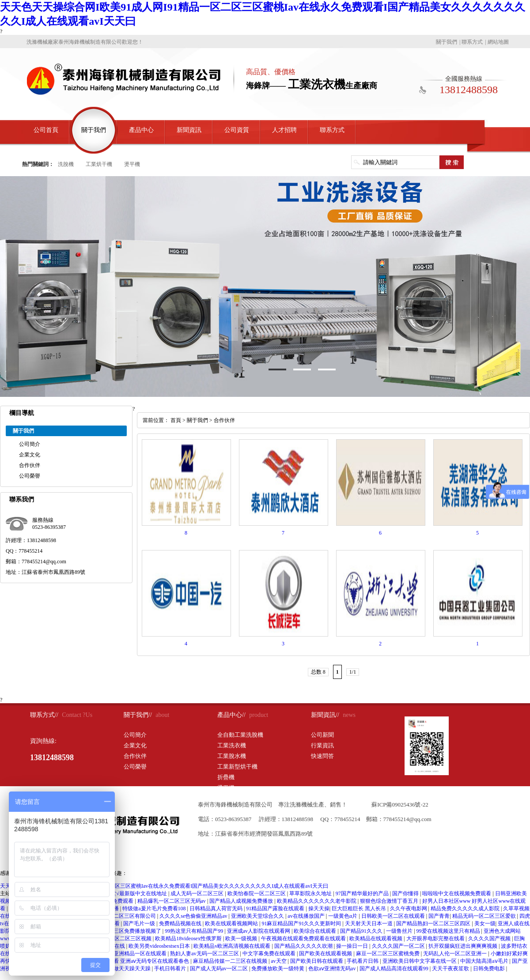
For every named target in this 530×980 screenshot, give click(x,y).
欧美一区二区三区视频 (126, 939)
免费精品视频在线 (181, 923)
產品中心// (231, 715)
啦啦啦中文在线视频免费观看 (457, 893)
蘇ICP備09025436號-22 (400, 805)
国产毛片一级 (140, 923)
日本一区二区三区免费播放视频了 (122, 931)
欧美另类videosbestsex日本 (160, 946)
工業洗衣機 (232, 745)
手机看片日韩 (363, 961)
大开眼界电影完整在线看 (436, 939)
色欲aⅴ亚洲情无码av (333, 969)
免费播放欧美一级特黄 (278, 969)
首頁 (176, 420)
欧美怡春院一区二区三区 (257, 893)
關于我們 (447, 42)
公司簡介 (30, 444)
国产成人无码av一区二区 (220, 969)
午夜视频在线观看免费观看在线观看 (304, 939)
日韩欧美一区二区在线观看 (394, 916)
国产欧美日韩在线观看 (317, 961)
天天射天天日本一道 (369, 923)
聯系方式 (472, 42)
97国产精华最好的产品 (363, 893)
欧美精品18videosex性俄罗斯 (189, 939)
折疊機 (226, 777)
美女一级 (485, 923)
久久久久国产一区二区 (399, 946)
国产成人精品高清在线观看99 (395, 969)
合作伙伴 (30, 465)
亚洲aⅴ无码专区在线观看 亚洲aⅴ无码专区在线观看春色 (126, 961)
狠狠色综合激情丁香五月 (390, 901)
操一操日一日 (353, 946)
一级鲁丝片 (400, 931)
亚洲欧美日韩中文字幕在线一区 (420, 961)
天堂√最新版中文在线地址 (137, 893)
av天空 (279, 961)
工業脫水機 (232, 756)
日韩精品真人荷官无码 (217, 908)
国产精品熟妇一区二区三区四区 (434, 923)
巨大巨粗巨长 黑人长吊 (360, 908)
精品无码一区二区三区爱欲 (485, 916)
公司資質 (237, 130)
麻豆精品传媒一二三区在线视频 (231, 961)
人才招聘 (284, 130)
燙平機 (132, 164)
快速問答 (322, 756)
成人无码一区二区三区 (198, 893)
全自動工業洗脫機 (240, 735)
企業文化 (30, 455)
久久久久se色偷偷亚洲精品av (194, 916)
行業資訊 (322, 745)
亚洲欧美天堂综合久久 (258, 916)
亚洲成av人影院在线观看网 (259, 931)
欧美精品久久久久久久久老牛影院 (317, 901)
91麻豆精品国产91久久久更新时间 (302, 923)
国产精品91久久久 (362, 931)
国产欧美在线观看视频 (326, 954)
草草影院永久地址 (311, 893)
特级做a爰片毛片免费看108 (155, 908)
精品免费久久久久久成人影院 (466, 908)
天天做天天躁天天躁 (127, 969)
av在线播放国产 (307, 916)
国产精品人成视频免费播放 (242, 901)
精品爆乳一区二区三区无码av (172, 901)
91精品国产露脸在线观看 (276, 908)
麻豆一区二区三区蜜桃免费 (388, 954)
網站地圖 (498, 42)
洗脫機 (66, 164)
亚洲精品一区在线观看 (141, 954)
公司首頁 (46, 130)
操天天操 (319, 908)
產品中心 (141, 130)
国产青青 (439, 916)
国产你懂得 (406, 893)
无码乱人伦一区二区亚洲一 (456, 954)
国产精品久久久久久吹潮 (304, 946)
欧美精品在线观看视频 (377, 939)
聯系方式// (44, 715)
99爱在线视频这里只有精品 (449, 931)
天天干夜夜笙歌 (451, 969)
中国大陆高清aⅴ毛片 (485, 961)
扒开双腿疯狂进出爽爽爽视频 (464, 946)
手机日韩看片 (171, 969)
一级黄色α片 (343, 916)
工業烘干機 (99, 164)
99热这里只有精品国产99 (195, 931)
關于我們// (138, 715)
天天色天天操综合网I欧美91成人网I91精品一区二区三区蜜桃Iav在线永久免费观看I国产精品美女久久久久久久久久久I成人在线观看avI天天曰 (164, 886)
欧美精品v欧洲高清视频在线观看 (233, 946)
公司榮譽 (30, 476)
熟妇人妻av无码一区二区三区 (205, 954)
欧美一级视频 (242, 939)
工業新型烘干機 (237, 767)
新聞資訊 (189, 130)
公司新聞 (322, 735)
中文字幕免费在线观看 (270, 954)
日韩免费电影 (490, 969)
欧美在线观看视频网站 (232, 923)
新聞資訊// (325, 715)
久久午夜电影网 (409, 908)
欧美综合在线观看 (316, 931)
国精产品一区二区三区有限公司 (119, 916)
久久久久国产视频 (490, 939)
